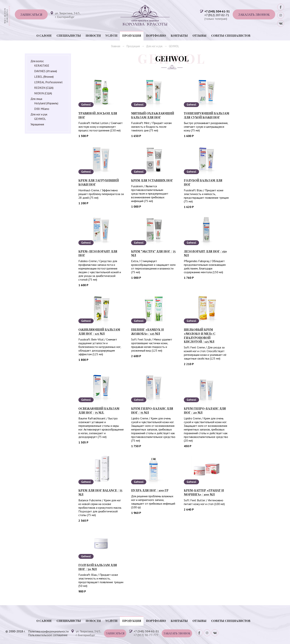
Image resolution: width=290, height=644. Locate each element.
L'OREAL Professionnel (48, 82)
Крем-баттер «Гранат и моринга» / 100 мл (204, 492)
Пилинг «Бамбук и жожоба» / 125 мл (147, 332)
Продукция (132, 35)
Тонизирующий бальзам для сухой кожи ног (206, 115)
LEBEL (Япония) (44, 77)
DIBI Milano (42, 109)
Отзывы (199, 35)
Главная (116, 46)
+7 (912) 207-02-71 (217, 15)
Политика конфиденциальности (48, 631)
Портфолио (156, 35)
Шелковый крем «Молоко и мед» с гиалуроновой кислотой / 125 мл (200, 335)
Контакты (179, 35)
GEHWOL (174, 46)
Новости (93, 35)
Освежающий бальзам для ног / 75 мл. (99, 410)
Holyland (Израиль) (46, 103)
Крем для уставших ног (152, 180)
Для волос (37, 61)
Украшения (37, 124)
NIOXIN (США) (43, 93)
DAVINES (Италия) (46, 71)
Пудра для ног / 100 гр (150, 490)
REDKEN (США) (44, 88)
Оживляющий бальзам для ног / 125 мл (99, 332)
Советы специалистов (231, 35)
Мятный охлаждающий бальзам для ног (153, 115)
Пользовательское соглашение (48, 635)
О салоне (44, 35)
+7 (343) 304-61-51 (217, 11)
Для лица (36, 99)
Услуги (112, 35)
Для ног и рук (154, 46)
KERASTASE (42, 65)
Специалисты (69, 35)
